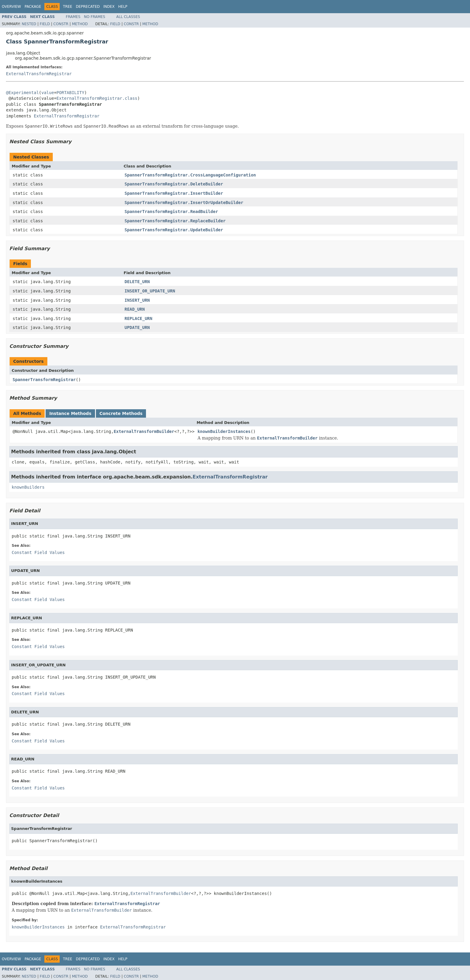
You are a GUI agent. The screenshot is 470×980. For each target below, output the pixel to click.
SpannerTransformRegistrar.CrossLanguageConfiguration (190, 175)
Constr (61, 24)
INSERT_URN (137, 300)
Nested (29, 24)
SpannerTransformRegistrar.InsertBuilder (174, 193)
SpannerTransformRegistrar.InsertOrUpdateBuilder (184, 203)
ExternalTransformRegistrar (39, 74)
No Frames (95, 17)
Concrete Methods (121, 413)
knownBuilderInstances (224, 431)
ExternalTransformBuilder (144, 431)
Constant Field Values (38, 552)
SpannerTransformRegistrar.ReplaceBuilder (175, 221)
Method (80, 24)
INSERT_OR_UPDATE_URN (150, 291)
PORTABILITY (71, 93)
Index (109, 7)
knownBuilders (28, 487)
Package (33, 7)
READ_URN (135, 309)
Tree (68, 7)
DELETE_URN (137, 282)
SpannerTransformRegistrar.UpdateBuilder (174, 230)
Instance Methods (70, 413)
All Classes (128, 17)
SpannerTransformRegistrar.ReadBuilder (171, 212)
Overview (11, 7)
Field (45, 24)
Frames (73, 17)
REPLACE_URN (139, 318)
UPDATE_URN (137, 327)
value (48, 93)
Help (123, 7)
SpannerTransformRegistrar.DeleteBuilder (174, 184)
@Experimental (22, 93)
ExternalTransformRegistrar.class (97, 98)
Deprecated (88, 7)
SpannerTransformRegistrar (44, 380)
